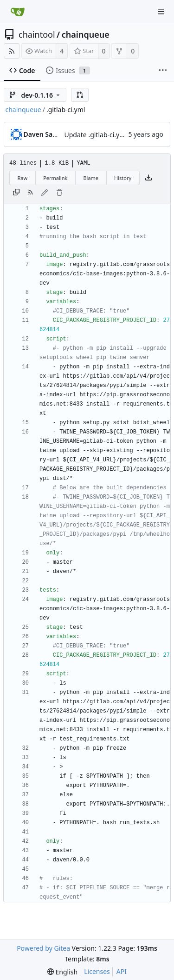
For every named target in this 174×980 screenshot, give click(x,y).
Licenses (97, 971)
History (123, 178)
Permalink (55, 178)
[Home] (18, 12)
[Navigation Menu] (161, 12)
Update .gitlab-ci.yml (96, 135)
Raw (23, 178)
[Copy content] (16, 193)
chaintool (37, 34)
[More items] (163, 71)
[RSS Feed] (12, 51)
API (122, 971)
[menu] (62, 972)
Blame (91, 178)
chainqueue (86, 34)
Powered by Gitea (43, 948)
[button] (80, 95)
